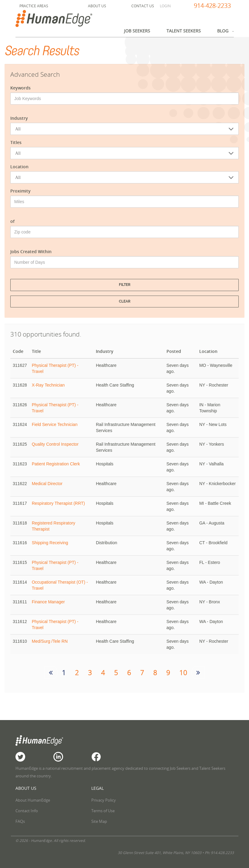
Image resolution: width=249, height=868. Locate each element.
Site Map (99, 821)
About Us (97, 6)
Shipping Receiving (50, 543)
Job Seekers (137, 31)
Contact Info (27, 811)
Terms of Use (103, 811)
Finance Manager (48, 602)
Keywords (20, 88)
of (12, 221)
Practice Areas (34, 6)
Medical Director (47, 484)
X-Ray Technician (48, 385)
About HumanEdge (33, 800)
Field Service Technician (55, 424)
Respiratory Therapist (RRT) (58, 503)
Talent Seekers (184, 31)
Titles (16, 142)
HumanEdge (61, 18)
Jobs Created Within (31, 251)
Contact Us (143, 6)
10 (183, 673)
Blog (223, 31)
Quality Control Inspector (55, 444)
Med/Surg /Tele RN (50, 641)
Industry (19, 118)
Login (165, 6)
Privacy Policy (104, 800)
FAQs (20, 821)
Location (19, 167)
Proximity (20, 191)
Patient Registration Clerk (56, 464)
